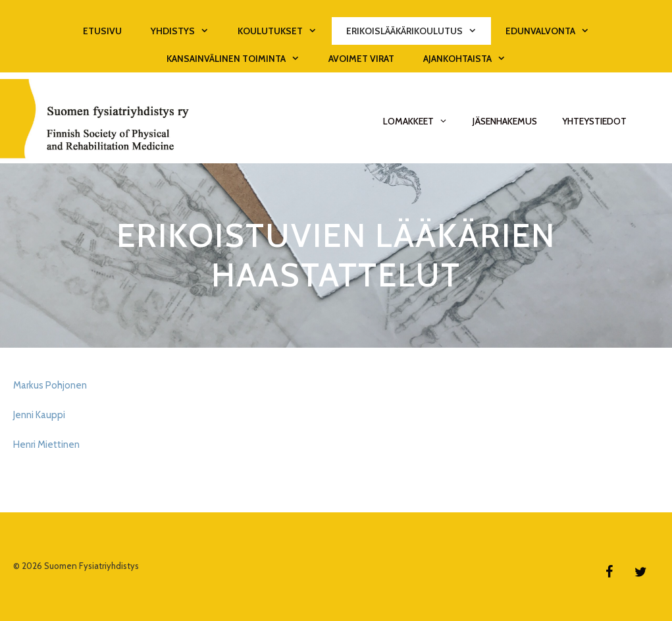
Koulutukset (284, 31)
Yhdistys (187, 31)
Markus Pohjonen (50, 385)
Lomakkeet (422, 121)
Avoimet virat (361, 59)
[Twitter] (640, 572)
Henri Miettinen (46, 445)
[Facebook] (609, 572)
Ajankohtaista (472, 59)
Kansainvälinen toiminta (240, 59)
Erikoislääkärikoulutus (419, 31)
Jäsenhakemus (505, 121)
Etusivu (102, 31)
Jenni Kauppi (39, 415)
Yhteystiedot (594, 121)
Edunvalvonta (555, 31)
